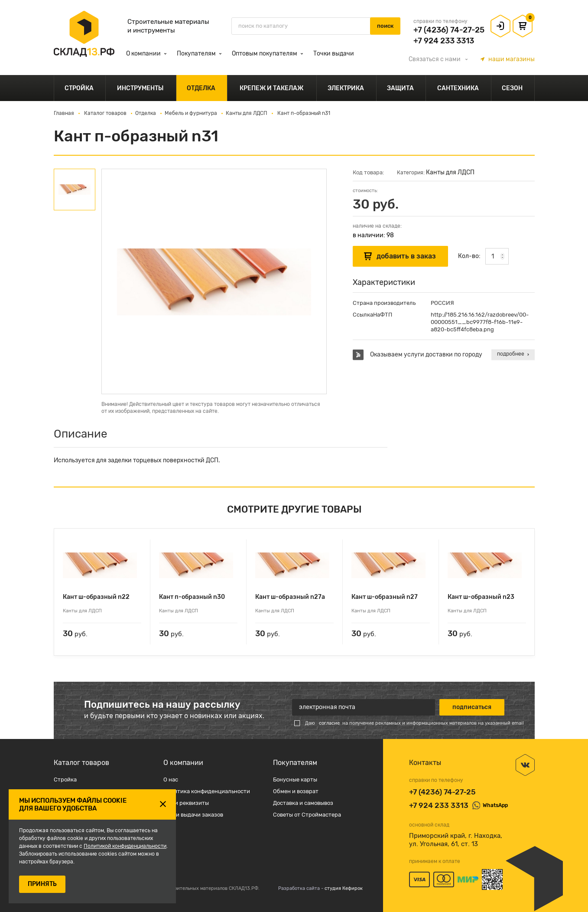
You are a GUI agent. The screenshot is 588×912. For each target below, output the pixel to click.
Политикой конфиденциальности (125, 846)
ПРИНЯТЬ (42, 884)
